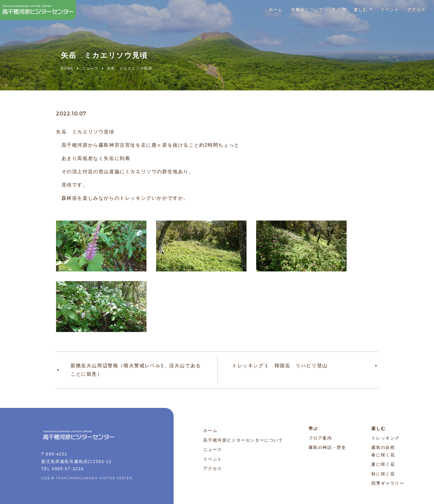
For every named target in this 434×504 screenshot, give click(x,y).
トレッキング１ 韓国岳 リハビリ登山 (280, 366)
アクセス (414, 12)
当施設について (289, 12)
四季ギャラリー (388, 483)
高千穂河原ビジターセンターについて (243, 440)
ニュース (212, 449)
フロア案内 (320, 438)
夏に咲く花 (383, 464)
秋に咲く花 (383, 474)
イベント (383, 12)
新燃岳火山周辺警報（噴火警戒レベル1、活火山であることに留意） (136, 370)
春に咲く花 (383, 455)
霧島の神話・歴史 (327, 447)
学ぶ (322, 12)
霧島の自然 (383, 447)
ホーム (252, 12)
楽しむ (350, 12)
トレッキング (385, 438)
